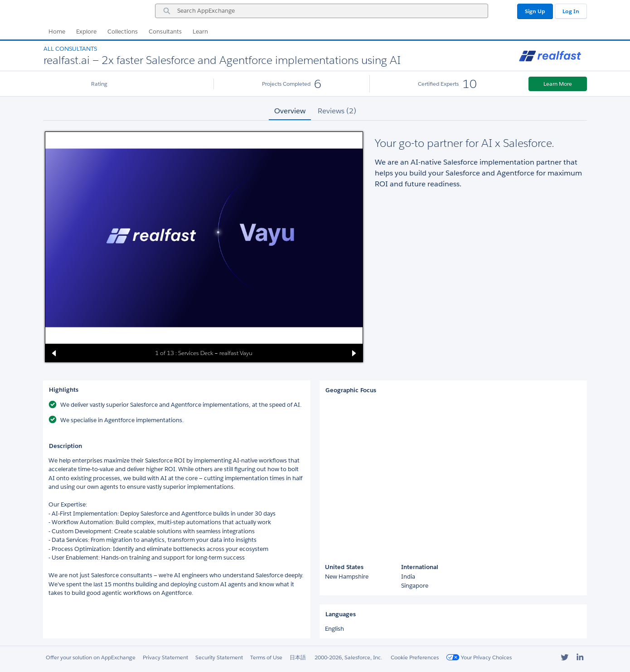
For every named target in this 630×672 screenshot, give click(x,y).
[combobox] (322, 11)
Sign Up (535, 11)
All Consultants (70, 49)
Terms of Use (266, 657)
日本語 (298, 657)
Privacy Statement (165, 657)
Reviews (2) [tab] (337, 111)
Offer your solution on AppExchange (91, 657)
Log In (571, 11)
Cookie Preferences (415, 657)
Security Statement (219, 657)
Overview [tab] (290, 111)
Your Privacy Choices (479, 657)
